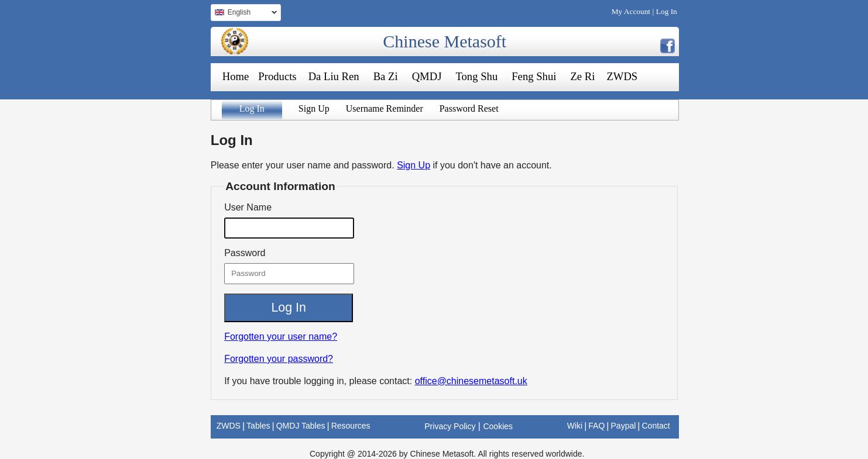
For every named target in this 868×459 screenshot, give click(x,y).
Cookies (498, 426)
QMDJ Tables (301, 426)
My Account (631, 11)
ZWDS (622, 76)
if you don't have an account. (493, 165)
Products (277, 76)
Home (236, 76)
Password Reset (469, 108)
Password (245, 253)
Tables (258, 426)
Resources (351, 426)
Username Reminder (385, 108)
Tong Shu (476, 76)
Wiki (575, 426)
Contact (656, 426)
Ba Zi (386, 76)
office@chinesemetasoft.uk (471, 381)
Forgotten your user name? (281, 337)
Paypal (624, 426)
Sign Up (314, 108)
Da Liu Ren (334, 76)
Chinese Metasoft (445, 41)
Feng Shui (534, 76)
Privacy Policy (450, 426)
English (244, 14)
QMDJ (427, 76)
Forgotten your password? (279, 359)
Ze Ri (582, 76)
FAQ (596, 426)
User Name (248, 207)
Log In (667, 11)
